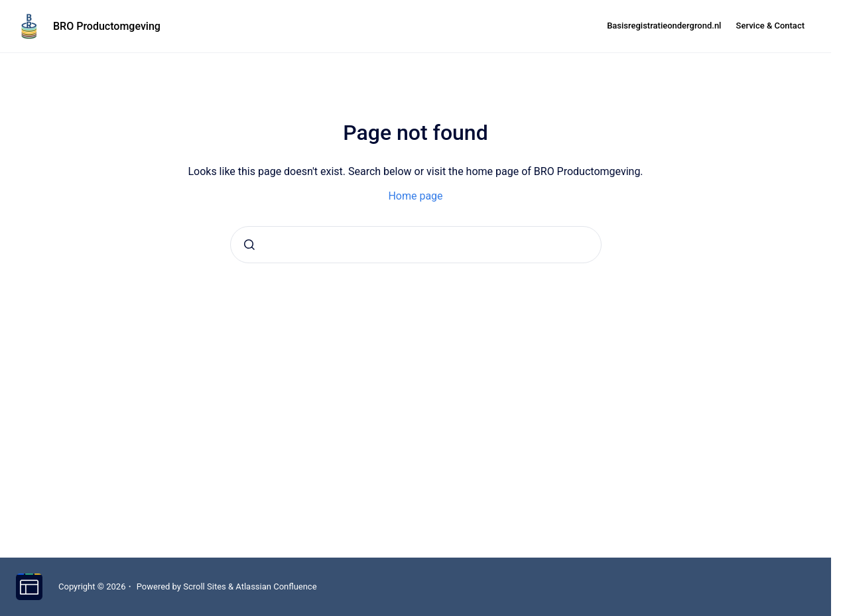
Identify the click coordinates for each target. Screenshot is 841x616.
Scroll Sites (205, 586)
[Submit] (249, 245)
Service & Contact (770, 26)
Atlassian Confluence (276, 586)
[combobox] (416, 245)
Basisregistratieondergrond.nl (664, 26)
